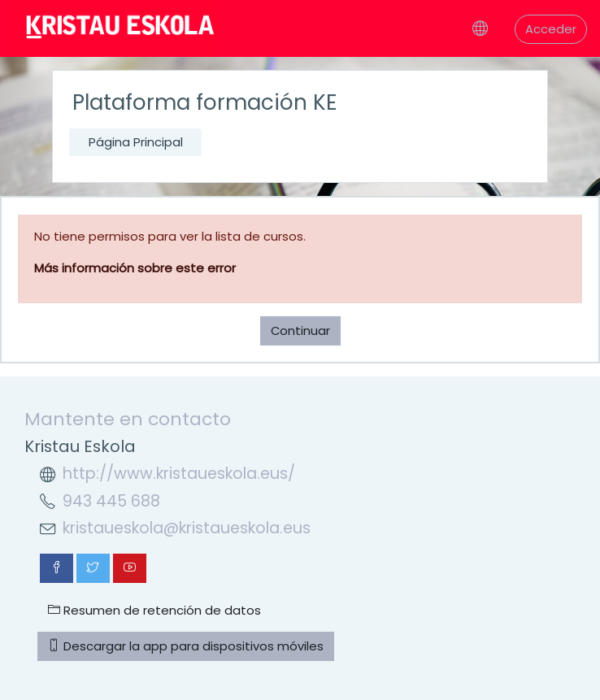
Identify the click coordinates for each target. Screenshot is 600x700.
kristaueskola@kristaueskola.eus (187, 528)
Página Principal (136, 142)
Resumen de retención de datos (154, 610)
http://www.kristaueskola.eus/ (179, 474)
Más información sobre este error (135, 268)
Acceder (551, 29)
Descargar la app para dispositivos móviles (186, 646)
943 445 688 (111, 501)
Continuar (300, 330)
